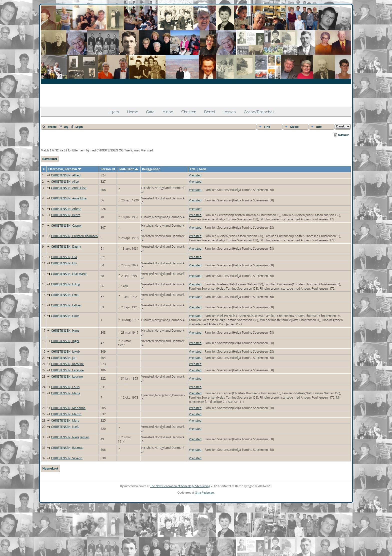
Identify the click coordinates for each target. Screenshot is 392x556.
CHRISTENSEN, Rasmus (67, 448)
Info (319, 127)
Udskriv (343, 135)
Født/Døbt (128, 169)
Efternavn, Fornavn (65, 169)
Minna (168, 112)
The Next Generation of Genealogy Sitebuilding (180, 486)
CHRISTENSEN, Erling (65, 284)
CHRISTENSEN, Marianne (68, 408)
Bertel (209, 112)
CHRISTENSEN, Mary (65, 420)
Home (132, 112)
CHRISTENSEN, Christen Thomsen (74, 236)
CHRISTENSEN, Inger (65, 341)
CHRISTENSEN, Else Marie (69, 274)
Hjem (114, 112)
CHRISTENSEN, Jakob (65, 351)
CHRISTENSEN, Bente (66, 215)
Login (79, 127)
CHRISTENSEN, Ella (64, 257)
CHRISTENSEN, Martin (66, 414)
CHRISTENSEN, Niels (65, 427)
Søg (66, 127)
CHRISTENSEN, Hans (65, 330)
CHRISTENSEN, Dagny (66, 247)
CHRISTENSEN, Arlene (66, 209)
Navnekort (50, 159)
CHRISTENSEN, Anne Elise (69, 198)
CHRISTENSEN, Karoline (67, 364)
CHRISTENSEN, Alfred (66, 175)
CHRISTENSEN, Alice (65, 182)
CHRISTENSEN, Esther (66, 305)
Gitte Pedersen (204, 492)
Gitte (150, 112)
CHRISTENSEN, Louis (65, 387)
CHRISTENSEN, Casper (66, 226)
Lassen (229, 112)
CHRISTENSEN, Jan (64, 358)
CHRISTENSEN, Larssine (67, 370)
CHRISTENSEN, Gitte (65, 316)
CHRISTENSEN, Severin (67, 458)
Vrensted (195, 175)
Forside (51, 127)
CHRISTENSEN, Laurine (67, 376)
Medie (294, 127)
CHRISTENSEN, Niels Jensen (70, 437)
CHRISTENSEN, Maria (66, 393)
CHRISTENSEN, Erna (65, 295)
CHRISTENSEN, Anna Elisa (69, 188)
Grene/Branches (259, 112)
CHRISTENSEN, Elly (64, 263)
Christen (189, 112)
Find (267, 127)
